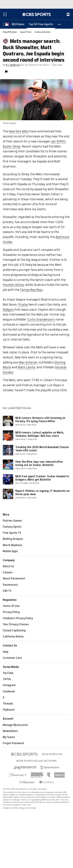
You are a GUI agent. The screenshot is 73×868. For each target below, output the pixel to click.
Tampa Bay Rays (31, 290)
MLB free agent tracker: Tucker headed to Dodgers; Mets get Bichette (42, 478)
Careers (8, 572)
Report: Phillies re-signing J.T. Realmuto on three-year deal (43, 493)
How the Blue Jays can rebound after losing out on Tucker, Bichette (39, 463)
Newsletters (10, 731)
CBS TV (7, 591)
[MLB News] (18, 24)
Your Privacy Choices (16, 624)
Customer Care (12, 658)
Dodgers (8, 310)
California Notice (13, 637)
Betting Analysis (13, 539)
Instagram (9, 685)
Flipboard (9, 710)
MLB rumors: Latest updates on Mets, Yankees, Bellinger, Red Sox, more (40, 434)
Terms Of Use (11, 606)
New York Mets (19, 131)
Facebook (9, 691)
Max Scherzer (28, 362)
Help (6, 652)
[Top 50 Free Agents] (41, 24)
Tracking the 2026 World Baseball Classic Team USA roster (42, 449)
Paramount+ (11, 585)
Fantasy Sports (12, 527)
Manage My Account (15, 725)
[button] (59, 24)
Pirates (23, 305)
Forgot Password (13, 743)
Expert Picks (26, 32)
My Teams (9, 737)
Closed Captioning (14, 630)
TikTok (7, 679)
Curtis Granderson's (41, 320)
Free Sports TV (12, 533)
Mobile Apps (10, 551)
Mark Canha (27, 367)
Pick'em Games (12, 521)
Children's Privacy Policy (18, 618)
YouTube (8, 673)
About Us (8, 566)
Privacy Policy (11, 612)
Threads (8, 704)
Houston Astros (13, 285)
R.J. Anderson (13, 65)
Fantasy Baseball (42, 32)
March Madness (13, 545)
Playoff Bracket (10, 32)
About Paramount (14, 579)
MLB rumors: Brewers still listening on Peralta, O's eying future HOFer (40, 420)
